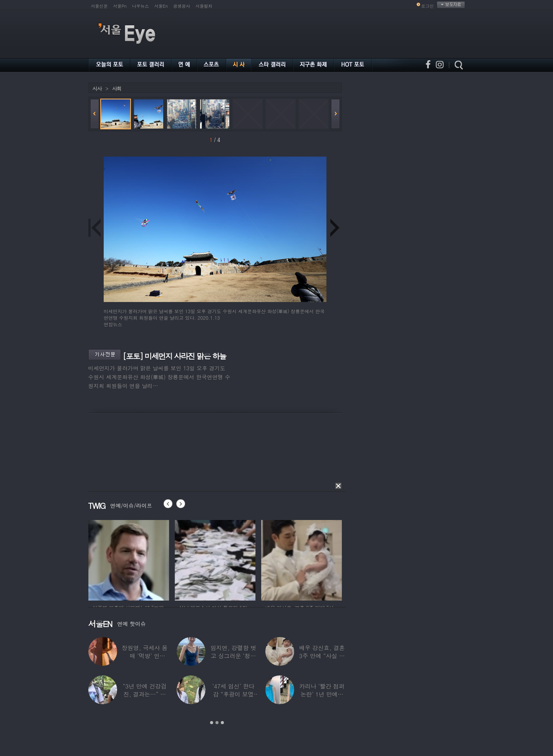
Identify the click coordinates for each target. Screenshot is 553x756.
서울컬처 (204, 6)
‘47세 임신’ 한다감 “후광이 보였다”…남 (233, 694)
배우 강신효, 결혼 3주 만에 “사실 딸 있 (322, 656)
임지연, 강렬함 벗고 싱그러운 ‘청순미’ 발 (233, 656)
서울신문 (99, 6)
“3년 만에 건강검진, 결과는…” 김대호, (144, 694)
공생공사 (182, 6)
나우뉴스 (141, 6)
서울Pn (120, 6)
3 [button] (222, 723)
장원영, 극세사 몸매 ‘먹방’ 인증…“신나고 (145, 656)
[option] (171, 559)
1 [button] (212, 723)
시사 (97, 88)
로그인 (428, 6)
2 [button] (217, 723)
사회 (117, 88)
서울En (161, 6)
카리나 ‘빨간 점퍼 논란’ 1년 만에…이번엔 (322, 694)
